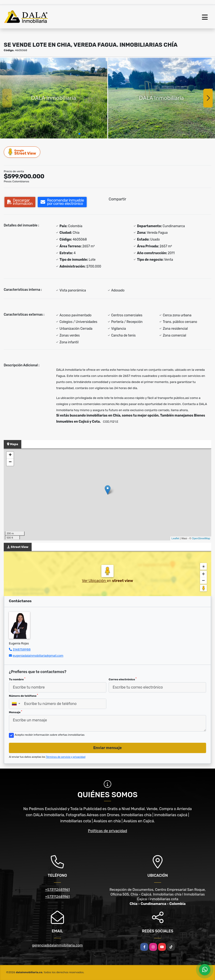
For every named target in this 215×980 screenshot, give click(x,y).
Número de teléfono (23, 696)
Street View (22, 152)
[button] (79, 134)
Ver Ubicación (94, 581)
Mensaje (15, 712)
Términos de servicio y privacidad (66, 757)
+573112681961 (57, 890)
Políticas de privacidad (108, 831)
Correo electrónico (123, 679)
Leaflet (175, 538)
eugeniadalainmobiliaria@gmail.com (38, 656)
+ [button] (10, 455)
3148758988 (22, 649)
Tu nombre (17, 679)
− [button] (10, 462)
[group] (54, 98)
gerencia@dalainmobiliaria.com (57, 945)
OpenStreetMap (201, 538)
